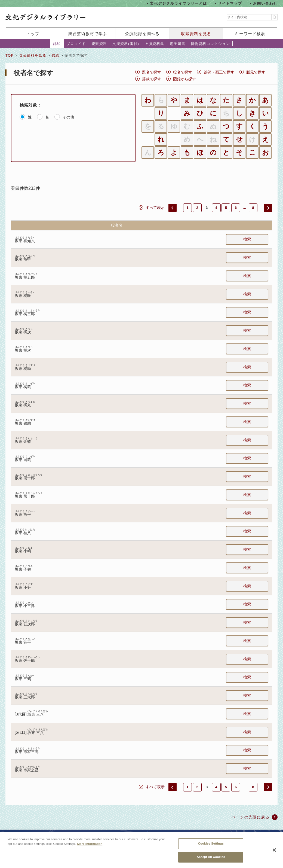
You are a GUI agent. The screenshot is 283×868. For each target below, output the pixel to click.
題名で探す (152, 72)
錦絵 (57, 44)
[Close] (274, 851)
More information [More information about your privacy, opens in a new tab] (90, 844)
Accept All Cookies (211, 858)
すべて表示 (155, 208)
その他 (68, 117)
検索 (247, 239)
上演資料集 (154, 44)
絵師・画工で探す (219, 72)
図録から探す (184, 79)
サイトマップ (230, 3)
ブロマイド (76, 44)
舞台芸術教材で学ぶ (88, 34)
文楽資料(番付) (126, 44)
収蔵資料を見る (196, 34)
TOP (10, 55)
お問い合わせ (265, 3)
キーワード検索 (250, 34)
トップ (33, 34)
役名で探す (183, 72)
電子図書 (177, 44)
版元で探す (256, 72)
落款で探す (152, 79)
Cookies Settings (211, 844)
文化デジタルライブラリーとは (178, 3)
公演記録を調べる (142, 34)
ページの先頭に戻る (250, 817)
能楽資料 (99, 44)
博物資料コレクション (210, 44)
